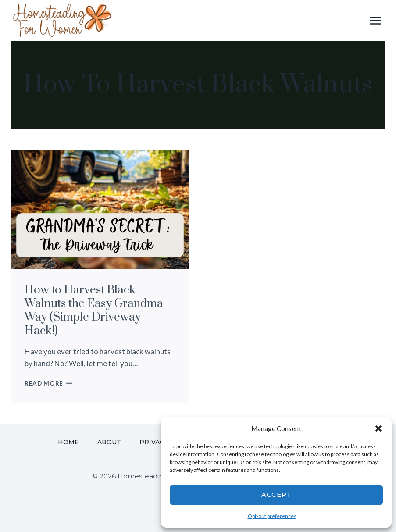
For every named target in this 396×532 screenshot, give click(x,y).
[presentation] (100, 210)
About (109, 442)
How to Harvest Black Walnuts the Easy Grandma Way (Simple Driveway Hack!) (94, 311)
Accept (276, 495)
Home (68, 442)
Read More (48, 383)
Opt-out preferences (272, 516)
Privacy (154, 442)
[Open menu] (375, 20)
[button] (378, 428)
